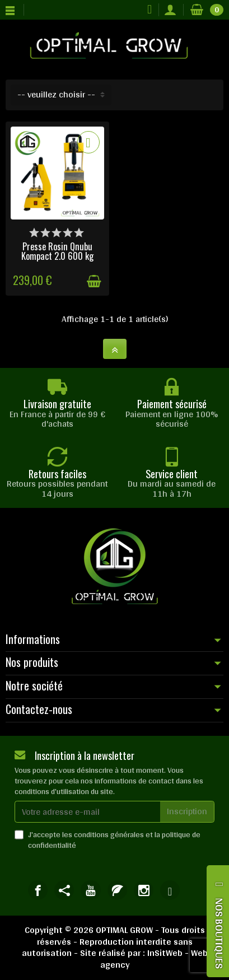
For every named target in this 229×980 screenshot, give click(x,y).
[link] (38, 890)
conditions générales (109, 834)
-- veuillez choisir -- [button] (56, 94)
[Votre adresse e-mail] (88, 812)
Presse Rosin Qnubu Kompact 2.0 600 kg (57, 251)
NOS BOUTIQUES (219, 933)
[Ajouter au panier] (94, 281)
